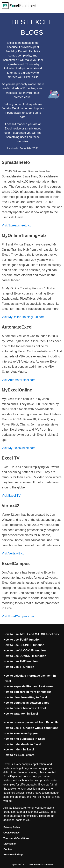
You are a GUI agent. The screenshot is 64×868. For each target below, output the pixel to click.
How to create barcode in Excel (25, 708)
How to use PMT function (20, 661)
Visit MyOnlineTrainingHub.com (23, 317)
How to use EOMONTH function (25, 656)
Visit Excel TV (11, 496)
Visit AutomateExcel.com (19, 380)
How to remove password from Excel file (31, 722)
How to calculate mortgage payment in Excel (30, 678)
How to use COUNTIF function (24, 645)
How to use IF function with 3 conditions (31, 728)
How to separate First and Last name (28, 686)
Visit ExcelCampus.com (18, 616)
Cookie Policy (11, 833)
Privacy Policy (12, 827)
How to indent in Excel (19, 750)
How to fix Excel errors (19, 755)
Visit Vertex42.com (14, 553)
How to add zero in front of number (27, 692)
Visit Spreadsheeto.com (18, 225)
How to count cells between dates (26, 703)
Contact (8, 849)
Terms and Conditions (16, 838)
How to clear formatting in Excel (25, 697)
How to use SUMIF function (22, 640)
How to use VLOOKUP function (25, 650)
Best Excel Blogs (13, 855)
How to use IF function (19, 667)
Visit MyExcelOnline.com (19, 448)
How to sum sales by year (21, 733)
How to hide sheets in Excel (22, 744)
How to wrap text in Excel (21, 714)
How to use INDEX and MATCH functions (31, 634)
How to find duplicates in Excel (24, 739)
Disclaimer (10, 844)
